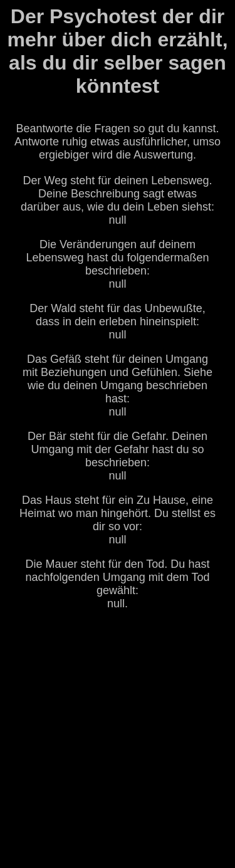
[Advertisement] (118, 740)
